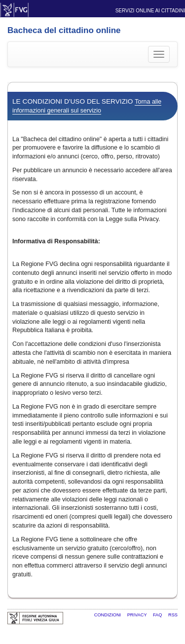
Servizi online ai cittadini (150, 11)
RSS (173, 615)
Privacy (138, 615)
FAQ (158, 615)
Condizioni (108, 615)
